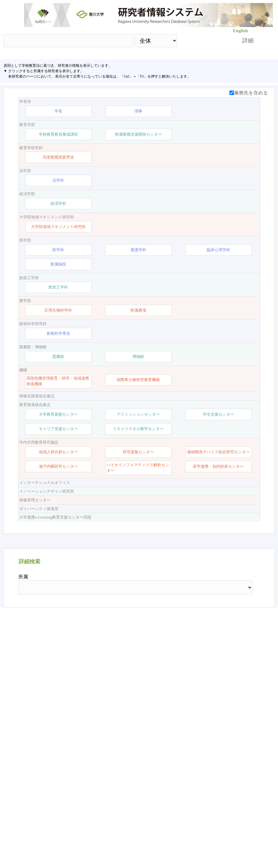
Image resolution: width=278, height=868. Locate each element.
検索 (204, 40)
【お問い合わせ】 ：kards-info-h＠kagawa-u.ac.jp (139, 842)
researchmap (210, 842)
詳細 (248, 40)
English (240, 31)
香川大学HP (68, 842)
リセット (239, 790)
